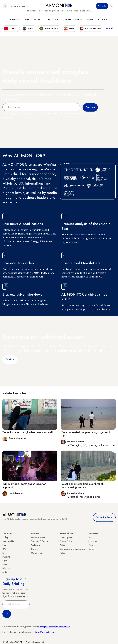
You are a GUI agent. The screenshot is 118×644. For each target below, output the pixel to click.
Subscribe (102, 6)
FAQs (62, 545)
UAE (4, 549)
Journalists (93, 541)
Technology (51, 20)
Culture (37, 20)
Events (25, 6)
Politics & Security (19, 20)
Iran (4, 545)
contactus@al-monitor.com (43, 632)
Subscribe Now (104, 517)
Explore (90, 20)
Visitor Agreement (68, 537)
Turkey (5, 537)
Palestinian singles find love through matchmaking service (82, 486)
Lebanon (6, 568)
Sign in (113, 6)
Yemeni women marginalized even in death (28, 432)
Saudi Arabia (8, 541)
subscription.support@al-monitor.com (54, 627)
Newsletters (15, 6)
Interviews (103, 20)
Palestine (6, 557)
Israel (5, 553)
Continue (10, 359)
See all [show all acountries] (110, 29)
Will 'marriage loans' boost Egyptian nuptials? (24, 486)
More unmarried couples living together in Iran (86, 434)
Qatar (5, 564)
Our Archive (37, 553)
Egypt (5, 561)
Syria (5, 572)
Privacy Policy (66, 541)
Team (91, 545)
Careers (92, 549)
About (91, 537)
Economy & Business (72, 20)
